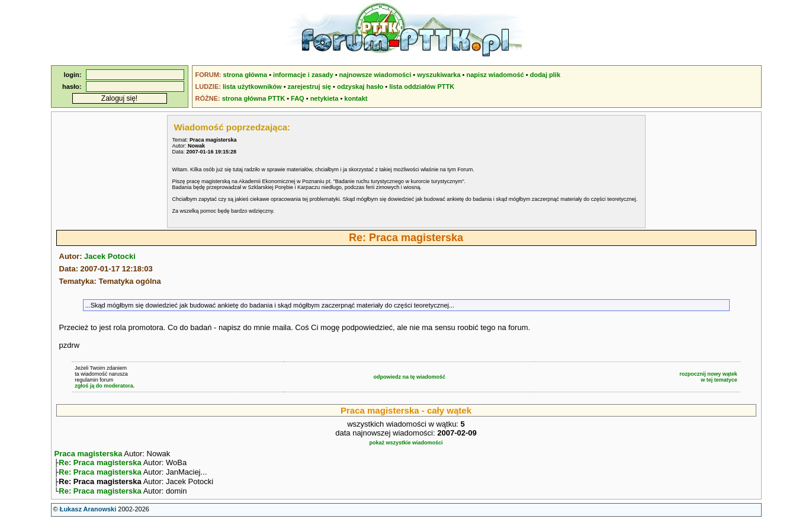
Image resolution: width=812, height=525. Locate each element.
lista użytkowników (252, 87)
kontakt (356, 98)
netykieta (325, 98)
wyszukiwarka (439, 75)
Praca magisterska (89, 454)
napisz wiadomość (495, 75)
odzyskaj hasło (360, 87)
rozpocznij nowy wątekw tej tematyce (708, 377)
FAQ (298, 98)
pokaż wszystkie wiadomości (406, 443)
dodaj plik (545, 75)
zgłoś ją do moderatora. (105, 386)
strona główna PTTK (253, 98)
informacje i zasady (303, 75)
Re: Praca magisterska (100, 464)
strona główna (245, 75)
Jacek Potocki (110, 256)
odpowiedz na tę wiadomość (409, 377)
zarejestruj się (309, 87)
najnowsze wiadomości (375, 75)
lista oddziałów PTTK (422, 87)
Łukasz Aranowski (88, 514)
